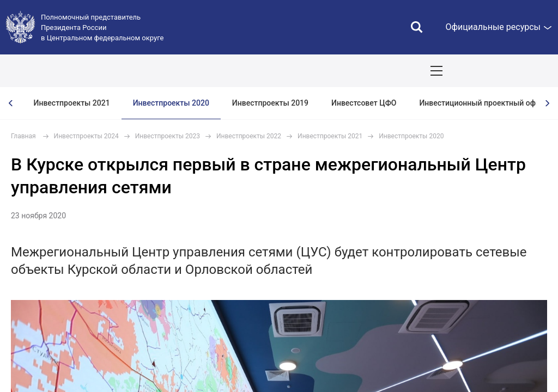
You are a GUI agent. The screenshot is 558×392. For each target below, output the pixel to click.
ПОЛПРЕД (89, 71)
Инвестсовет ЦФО (364, 103)
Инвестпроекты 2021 (72, 103)
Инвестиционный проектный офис (481, 103)
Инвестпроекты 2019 (270, 103)
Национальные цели (214, 71)
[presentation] (11, 103)
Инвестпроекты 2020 (171, 103)
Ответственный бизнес (374, 71)
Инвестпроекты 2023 (168, 136)
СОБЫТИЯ (142, 71)
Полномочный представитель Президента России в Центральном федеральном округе (102, 27)
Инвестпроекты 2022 (249, 136)
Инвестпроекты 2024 (86, 136)
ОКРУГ (41, 71)
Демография (292, 71)
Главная (23, 136)
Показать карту (517, 71)
